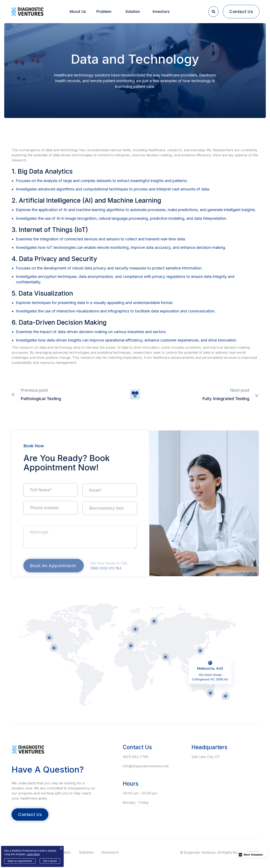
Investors (161, 11)
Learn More (33, 854)
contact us (241, 12)
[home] (27, 12)
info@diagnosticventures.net (146, 766)
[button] (78, 12)
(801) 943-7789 (136, 757)
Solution (133, 11)
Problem (104, 11)
